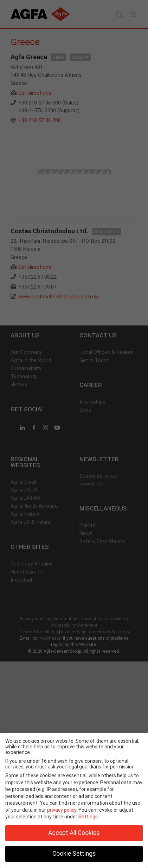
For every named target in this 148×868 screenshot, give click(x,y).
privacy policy (62, 810)
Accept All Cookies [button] (74, 833)
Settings (88, 817)
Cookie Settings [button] (74, 854)
